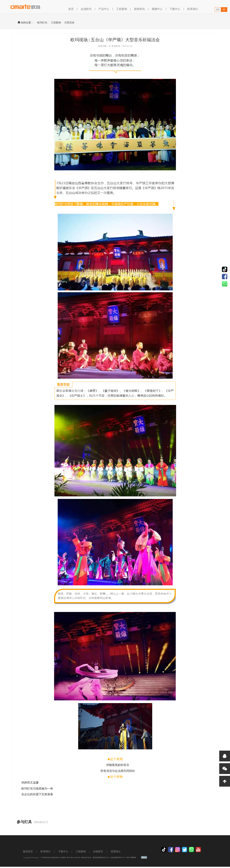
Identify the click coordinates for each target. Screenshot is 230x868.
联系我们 (193, 9)
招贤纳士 (120, 853)
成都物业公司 (125, 859)
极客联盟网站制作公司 (105, 859)
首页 (71, 9)
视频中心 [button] (157, 9)
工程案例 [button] (122, 9)
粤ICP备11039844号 (78, 859)
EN (218, 10)
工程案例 (60, 22)
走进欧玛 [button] (86, 9)
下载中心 (175, 9)
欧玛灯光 (46, 22)
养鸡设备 (138, 859)
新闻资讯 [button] (139, 9)
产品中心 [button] (104, 9)
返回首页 (32, 853)
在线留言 (102, 853)
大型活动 (73, 22)
